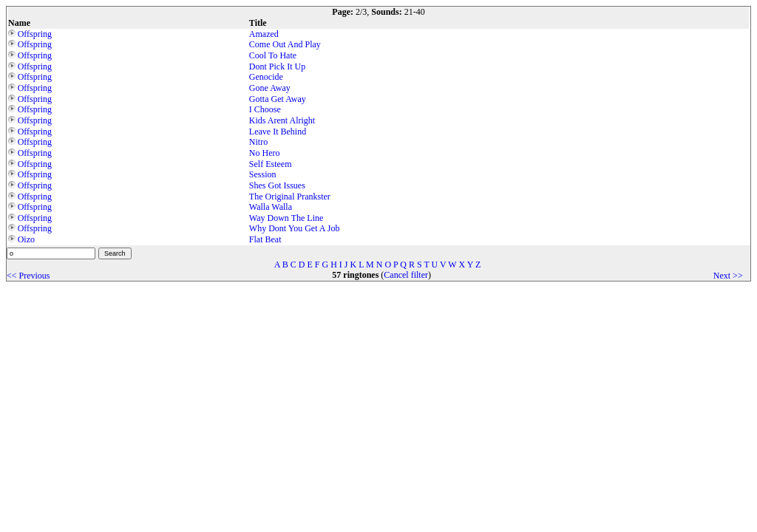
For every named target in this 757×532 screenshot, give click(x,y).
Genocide (266, 77)
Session (263, 174)
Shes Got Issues (277, 185)
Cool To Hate (273, 55)
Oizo (26, 239)
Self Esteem (271, 164)
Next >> (728, 276)
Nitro (258, 142)
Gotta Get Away (278, 99)
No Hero (265, 153)
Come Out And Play (285, 44)
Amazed (264, 34)
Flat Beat (265, 239)
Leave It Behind (278, 132)
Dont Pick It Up (277, 66)
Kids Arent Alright (282, 120)
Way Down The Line (286, 218)
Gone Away (270, 88)
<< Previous (28, 276)
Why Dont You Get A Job (295, 228)
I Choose (265, 109)
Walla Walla (271, 207)
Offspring (35, 34)
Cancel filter (406, 275)
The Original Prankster (290, 197)
